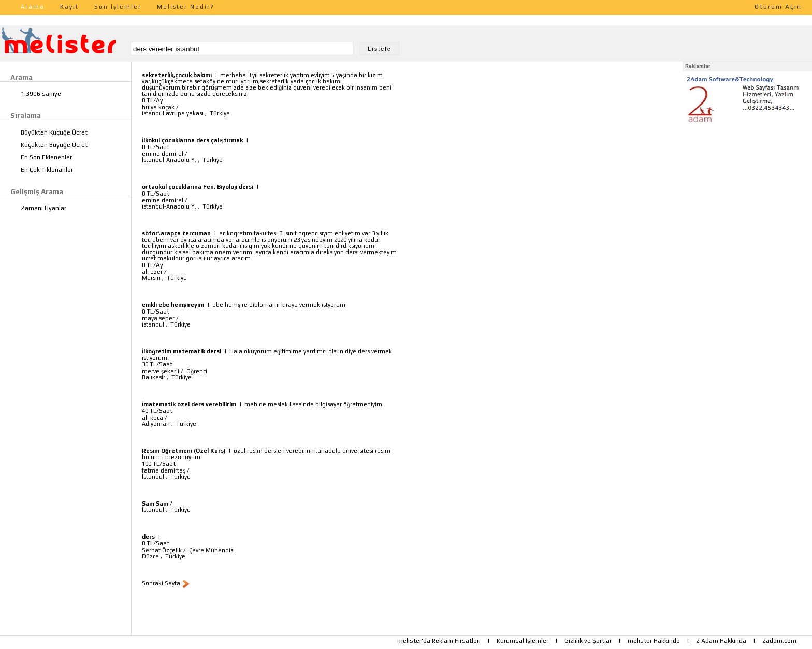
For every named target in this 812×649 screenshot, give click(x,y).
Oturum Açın (778, 7)
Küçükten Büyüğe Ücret (54, 145)
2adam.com (779, 641)
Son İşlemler (118, 7)
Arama (33, 7)
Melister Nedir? (186, 7)
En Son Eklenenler (46, 157)
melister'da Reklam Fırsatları (439, 641)
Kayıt (69, 7)
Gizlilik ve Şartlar (588, 641)
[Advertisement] (747, 190)
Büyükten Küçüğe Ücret (54, 132)
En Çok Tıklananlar (47, 170)
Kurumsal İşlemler (523, 641)
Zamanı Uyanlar (44, 208)
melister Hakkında (654, 641)
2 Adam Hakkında (721, 641)
